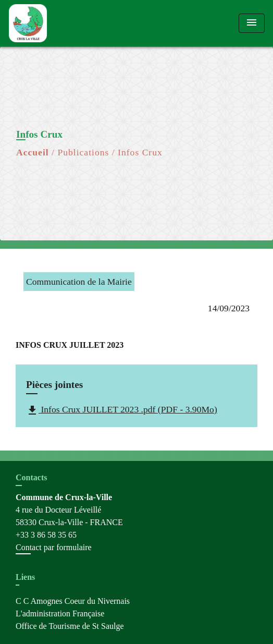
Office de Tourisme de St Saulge (70, 626)
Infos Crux (140, 152)
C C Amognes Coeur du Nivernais (73, 601)
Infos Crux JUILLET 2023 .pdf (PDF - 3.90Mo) (122, 410)
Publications (83, 152)
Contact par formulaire (54, 547)
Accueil (33, 152)
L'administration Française (60, 613)
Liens (25, 577)
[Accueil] (47, 23)
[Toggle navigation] (252, 23)
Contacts (31, 477)
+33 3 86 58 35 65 (46, 535)
